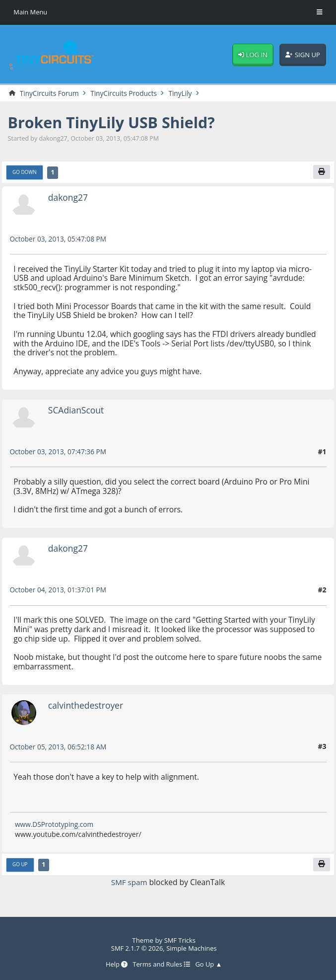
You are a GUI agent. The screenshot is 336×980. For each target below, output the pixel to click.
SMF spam (129, 883)
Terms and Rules (161, 965)
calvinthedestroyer (87, 706)
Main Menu (31, 12)
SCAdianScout (77, 410)
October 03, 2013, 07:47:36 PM (60, 452)
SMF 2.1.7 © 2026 (136, 948)
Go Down (25, 173)
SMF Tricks (180, 940)
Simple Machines (192, 948)
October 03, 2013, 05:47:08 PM (60, 239)
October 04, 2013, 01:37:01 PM (60, 590)
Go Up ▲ (210, 965)
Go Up (20, 866)
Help (115, 965)
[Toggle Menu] (320, 12)
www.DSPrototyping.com (55, 825)
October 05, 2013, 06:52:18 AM (60, 747)
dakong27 (68, 198)
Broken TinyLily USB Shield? (114, 123)
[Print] (321, 172)
